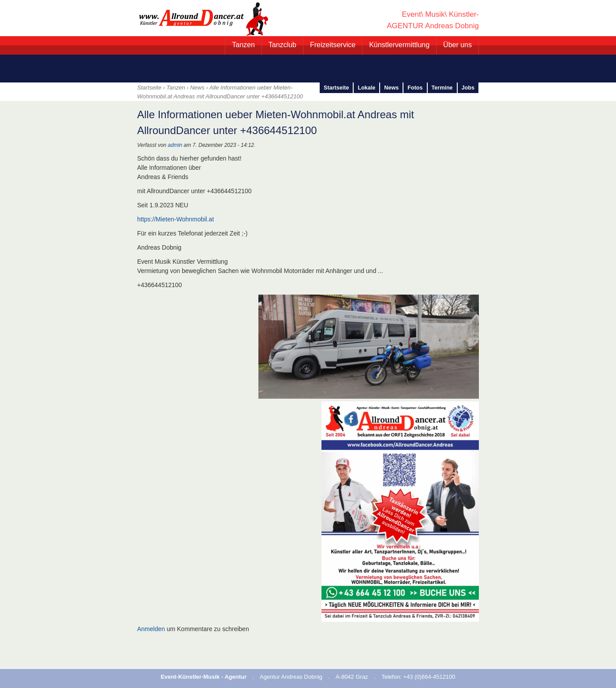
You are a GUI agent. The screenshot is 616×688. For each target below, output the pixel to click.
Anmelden (151, 629)
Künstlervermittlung (399, 45)
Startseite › (152, 88)
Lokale (366, 88)
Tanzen (243, 45)
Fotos (415, 88)
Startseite (336, 88)
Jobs (468, 88)
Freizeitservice (333, 45)
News (197, 88)
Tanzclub (282, 45)
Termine (442, 88)
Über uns (457, 45)
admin (175, 145)
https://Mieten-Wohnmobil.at (175, 219)
